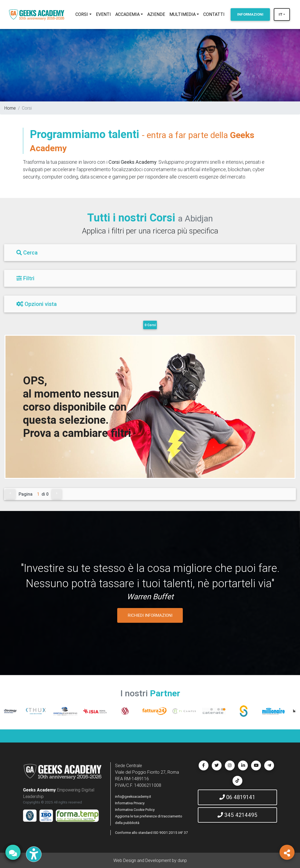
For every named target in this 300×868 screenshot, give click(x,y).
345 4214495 (237, 815)
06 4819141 (237, 797)
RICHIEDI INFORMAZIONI (150, 615)
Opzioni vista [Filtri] (37, 304)
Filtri (25, 278)
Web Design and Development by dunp (150, 860)
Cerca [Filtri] (27, 252)
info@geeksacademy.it (133, 797)
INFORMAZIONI (250, 14)
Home (10, 108)
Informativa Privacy (130, 803)
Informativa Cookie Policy (135, 810)
